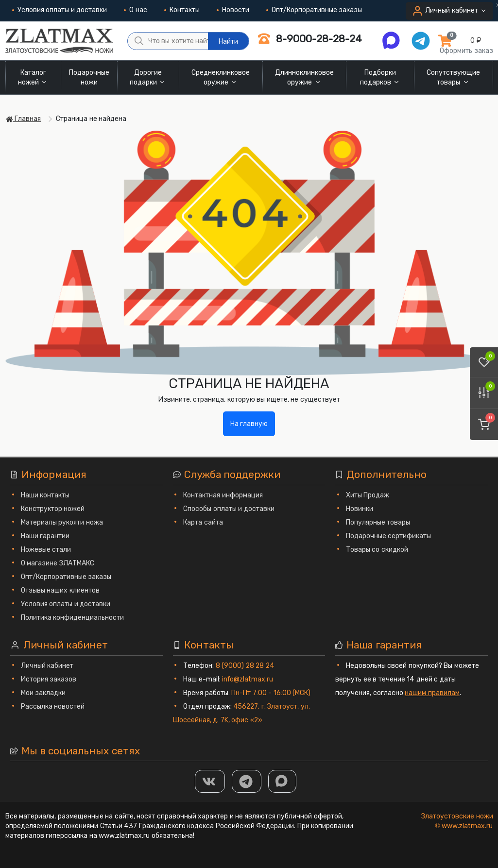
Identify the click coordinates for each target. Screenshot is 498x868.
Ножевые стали (46, 550)
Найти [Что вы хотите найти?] (228, 42)
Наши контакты (45, 495)
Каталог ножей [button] (33, 77)
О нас (136, 10)
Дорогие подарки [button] (148, 77)
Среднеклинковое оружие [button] (221, 77)
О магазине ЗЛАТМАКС (58, 563)
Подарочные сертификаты (389, 536)
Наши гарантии (45, 536)
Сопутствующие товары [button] (453, 77)
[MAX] (282, 781)
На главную (249, 424)
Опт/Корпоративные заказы (314, 10)
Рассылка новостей (53, 706)
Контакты (182, 10)
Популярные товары (378, 522)
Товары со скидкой (377, 550)
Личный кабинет (47, 666)
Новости (233, 10)
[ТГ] (247, 781)
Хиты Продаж (368, 495)
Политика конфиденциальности (73, 618)
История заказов (49, 679)
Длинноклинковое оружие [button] (304, 77)
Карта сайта (203, 522)
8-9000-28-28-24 (310, 39)
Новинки (360, 509)
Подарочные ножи (89, 77)
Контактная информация (223, 495)
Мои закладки (43, 693)
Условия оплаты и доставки (60, 10)
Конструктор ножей (53, 509)
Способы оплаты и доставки (229, 509)
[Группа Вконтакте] (210, 781)
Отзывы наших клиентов (60, 590)
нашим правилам (432, 693)
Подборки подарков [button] (380, 77)
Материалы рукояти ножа (62, 522)
